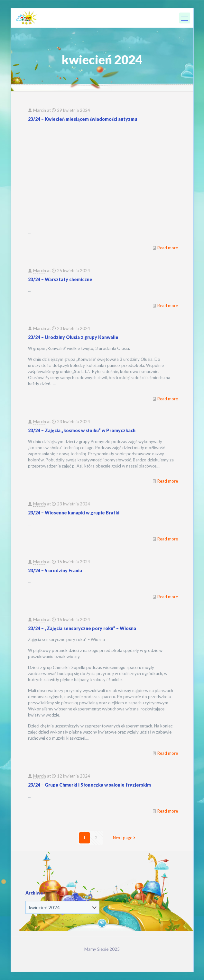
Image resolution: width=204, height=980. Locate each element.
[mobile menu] (185, 18)
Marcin (40, 110)
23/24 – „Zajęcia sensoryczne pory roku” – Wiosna (82, 628)
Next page (125, 838)
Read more (168, 248)
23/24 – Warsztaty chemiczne (60, 279)
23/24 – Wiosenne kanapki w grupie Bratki (74, 513)
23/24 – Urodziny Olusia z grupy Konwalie (73, 337)
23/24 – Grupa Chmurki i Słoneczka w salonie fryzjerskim (89, 785)
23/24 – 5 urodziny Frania (55, 570)
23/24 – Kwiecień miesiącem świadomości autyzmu (83, 119)
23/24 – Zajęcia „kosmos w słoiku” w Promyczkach (82, 430)
